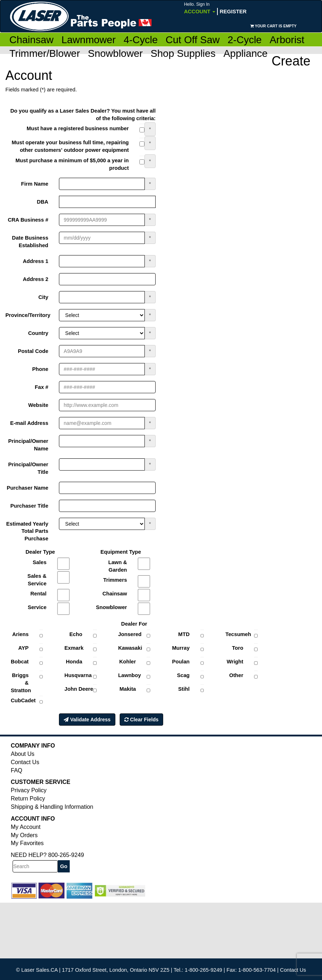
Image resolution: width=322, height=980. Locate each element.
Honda (74, 662)
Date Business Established (30, 242)
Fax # (42, 387)
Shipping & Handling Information (52, 807)
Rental (39, 594)
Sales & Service (37, 580)
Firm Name (35, 184)
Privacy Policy (29, 790)
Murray (181, 648)
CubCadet (22, 700)
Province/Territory (28, 315)
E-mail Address (29, 423)
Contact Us (25, 762)
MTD (184, 634)
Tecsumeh (237, 634)
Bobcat (20, 662)
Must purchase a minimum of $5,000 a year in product (72, 164)
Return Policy (28, 798)
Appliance (246, 53)
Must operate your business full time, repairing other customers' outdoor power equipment (70, 146)
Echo (76, 634)
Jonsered (130, 634)
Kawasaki (130, 648)
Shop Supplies (183, 53)
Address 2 (35, 279)
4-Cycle (141, 40)
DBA (43, 202)
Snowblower (116, 53)
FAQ (17, 770)
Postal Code (33, 351)
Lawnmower (89, 40)
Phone (40, 369)
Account (200, 8)
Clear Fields (141, 720)
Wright (235, 662)
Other (236, 675)
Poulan (181, 662)
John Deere (76, 689)
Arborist (287, 40)
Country (38, 333)
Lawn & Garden (118, 566)
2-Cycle (245, 40)
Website (38, 405)
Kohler (128, 662)
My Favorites (27, 843)
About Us (23, 754)
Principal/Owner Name (28, 445)
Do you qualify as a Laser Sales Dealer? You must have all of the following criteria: (83, 115)
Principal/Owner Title (28, 468)
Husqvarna (76, 675)
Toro (237, 648)
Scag (183, 675)
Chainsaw (31, 40)
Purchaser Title (29, 506)
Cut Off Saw (193, 40)
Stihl (184, 689)
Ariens (20, 634)
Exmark (74, 648)
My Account (26, 827)
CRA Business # (28, 220)
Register (233, 12)
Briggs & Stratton (21, 683)
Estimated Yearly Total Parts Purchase (27, 531)
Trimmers (115, 580)
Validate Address (87, 720)
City (43, 297)
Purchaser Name (28, 488)
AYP (24, 648)
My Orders (24, 835)
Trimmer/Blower (45, 53)
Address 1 (35, 261)
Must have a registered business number (78, 128)
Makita (128, 689)
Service (37, 607)
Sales (40, 562)
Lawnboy (130, 675)
